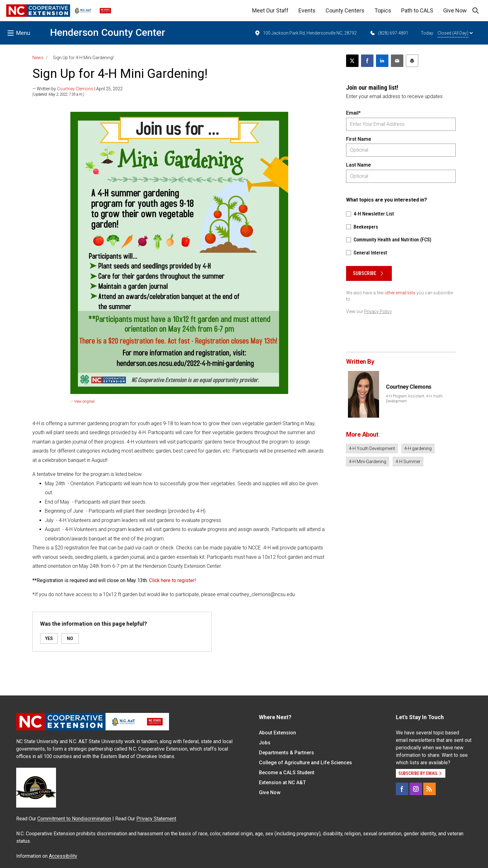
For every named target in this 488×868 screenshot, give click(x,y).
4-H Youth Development (372, 448)
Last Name (358, 165)
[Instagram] (416, 789)
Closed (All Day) (455, 33)
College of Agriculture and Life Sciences (305, 763)
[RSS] (429, 789)
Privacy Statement (156, 819)
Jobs (265, 743)
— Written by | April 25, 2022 (77, 89)
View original (84, 401)
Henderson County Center (108, 32)
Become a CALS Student (287, 773)
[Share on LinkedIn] (382, 61)
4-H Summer (408, 462)
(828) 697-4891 (389, 33)
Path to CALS (417, 10)
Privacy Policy (378, 311)
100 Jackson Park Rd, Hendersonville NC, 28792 (305, 33)
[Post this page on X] (352, 61)
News (38, 58)
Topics (383, 10)
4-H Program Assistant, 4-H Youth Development (414, 399)
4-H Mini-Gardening (368, 462)
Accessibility (63, 856)
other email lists (400, 293)
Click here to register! (173, 580)
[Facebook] (402, 789)
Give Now (455, 10)
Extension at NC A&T (282, 783)
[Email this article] (397, 61)
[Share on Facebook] (367, 61)
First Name (359, 139)
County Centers (345, 10)
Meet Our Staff (270, 10)
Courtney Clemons (75, 89)
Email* (353, 113)
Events (307, 10)
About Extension (277, 733)
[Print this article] (412, 61)
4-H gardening (418, 448)
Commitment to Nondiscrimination (74, 819)
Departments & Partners (286, 753)
